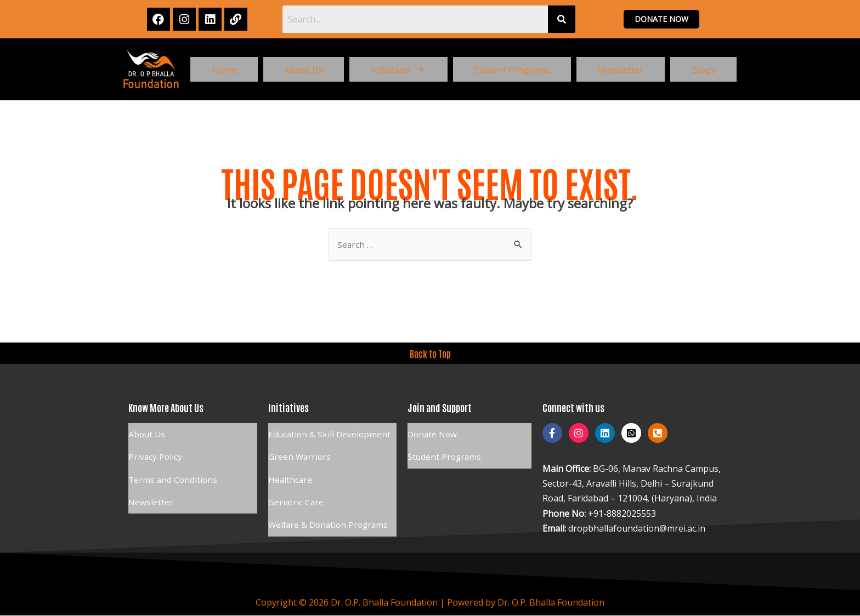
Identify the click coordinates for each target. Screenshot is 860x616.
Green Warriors (300, 452)
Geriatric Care (296, 489)
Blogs (703, 70)
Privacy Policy (156, 452)
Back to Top (430, 354)
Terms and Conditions (174, 470)
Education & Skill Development (331, 433)
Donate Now (434, 433)
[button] (398, 70)
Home (224, 70)
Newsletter (621, 70)
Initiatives (398, 70)
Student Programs (512, 70)
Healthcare (291, 470)
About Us (304, 70)
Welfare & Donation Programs (331, 507)
